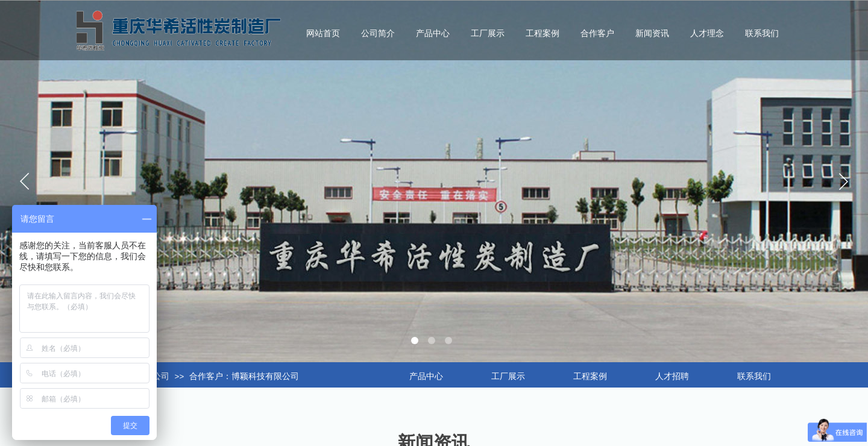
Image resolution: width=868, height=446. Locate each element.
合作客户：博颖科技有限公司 (244, 376)
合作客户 (597, 33)
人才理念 (707, 33)
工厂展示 (488, 33)
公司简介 (378, 33)
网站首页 (323, 33)
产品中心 (433, 33)
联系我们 (762, 33)
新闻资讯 (652, 33)
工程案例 (542, 33)
